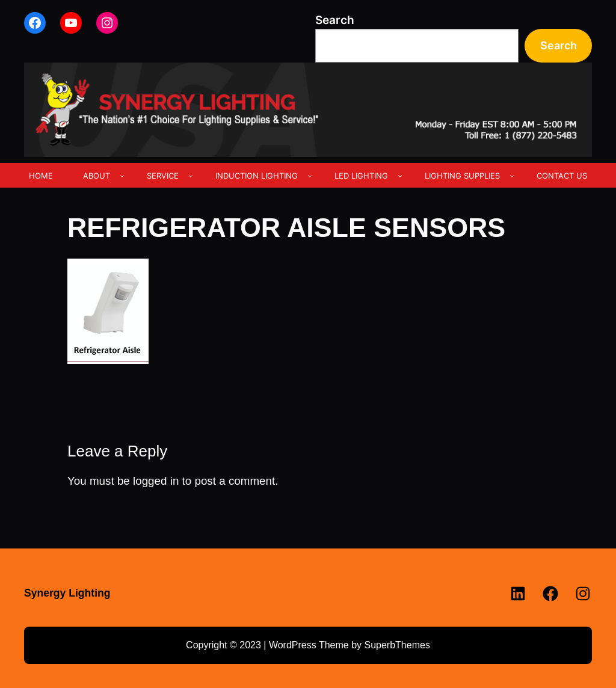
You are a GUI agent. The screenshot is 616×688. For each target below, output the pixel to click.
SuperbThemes (397, 645)
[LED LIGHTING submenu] (400, 176)
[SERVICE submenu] (191, 176)
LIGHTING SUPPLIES (462, 176)
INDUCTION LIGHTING (257, 176)
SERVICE (163, 176)
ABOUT (97, 176)
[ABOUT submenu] (122, 176)
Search (335, 20)
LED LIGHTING (361, 176)
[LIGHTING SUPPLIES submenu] (512, 176)
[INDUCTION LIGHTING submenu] (310, 176)
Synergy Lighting (67, 593)
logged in (156, 481)
